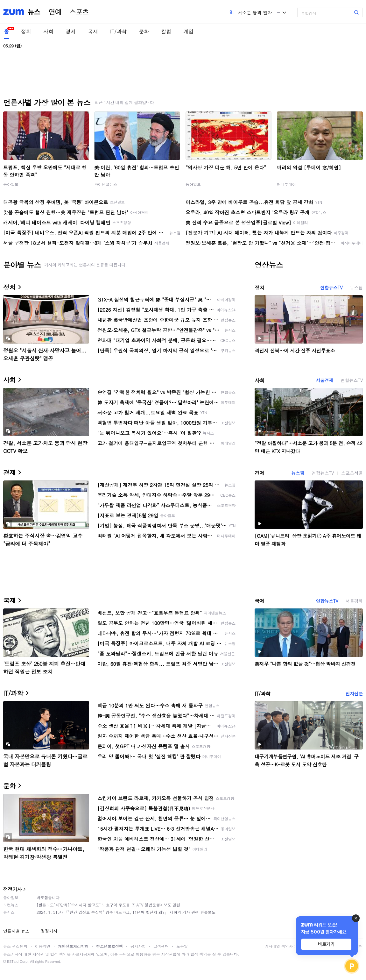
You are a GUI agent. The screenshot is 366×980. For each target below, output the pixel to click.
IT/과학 (118, 31)
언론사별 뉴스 (16, 931)
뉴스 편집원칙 (15, 946)
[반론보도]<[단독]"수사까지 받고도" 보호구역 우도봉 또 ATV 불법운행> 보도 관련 (108, 905)
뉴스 (34, 12)
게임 (188, 31)
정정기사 (12, 889)
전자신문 (354, 693)
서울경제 (324, 380)
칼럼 (166, 31)
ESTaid (13, 961)
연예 (55, 12)
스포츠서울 (352, 473)
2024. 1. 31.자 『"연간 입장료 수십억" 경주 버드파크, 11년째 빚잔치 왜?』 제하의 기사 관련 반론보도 (126, 912)
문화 (144, 31)
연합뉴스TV (331, 288)
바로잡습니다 (48, 897)
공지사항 (138, 946)
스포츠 (79, 12)
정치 (26, 31)
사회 (48, 31)
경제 (71, 31)
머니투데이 (286, 184)
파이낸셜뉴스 (106, 184)
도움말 (182, 946)
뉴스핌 (356, 288)
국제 (93, 31)
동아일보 (11, 184)
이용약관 (43, 946)
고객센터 (161, 946)
